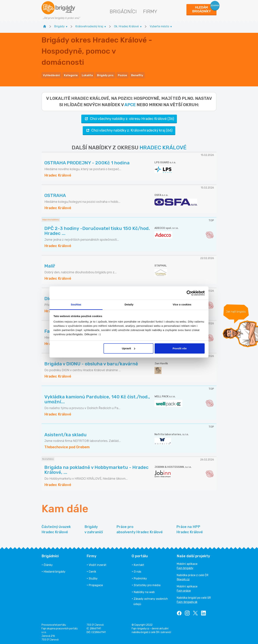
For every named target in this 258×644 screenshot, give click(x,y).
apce (130, 104)
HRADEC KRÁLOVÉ (163, 147)
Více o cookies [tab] (182, 304)
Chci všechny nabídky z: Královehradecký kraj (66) (129, 129)
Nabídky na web (144, 591)
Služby (93, 577)
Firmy (150, 12)
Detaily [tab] (129, 304)
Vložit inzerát (98, 564)
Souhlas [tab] (76, 304)
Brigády (94, 529)
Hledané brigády (55, 571)
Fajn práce (184, 590)
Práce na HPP (190, 529)
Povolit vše (180, 348)
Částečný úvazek (56, 529)
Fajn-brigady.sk (187, 601)
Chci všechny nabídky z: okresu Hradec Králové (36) (129, 118)
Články (48, 564)
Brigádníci (123, 12)
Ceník (92, 571)
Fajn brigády (185, 567)
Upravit (129, 348)
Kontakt (139, 564)
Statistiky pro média (147, 584)
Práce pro (140, 529)
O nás (137, 571)
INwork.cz (183, 578)
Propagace (96, 584)
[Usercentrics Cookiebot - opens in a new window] (189, 293)
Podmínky (140, 577)
